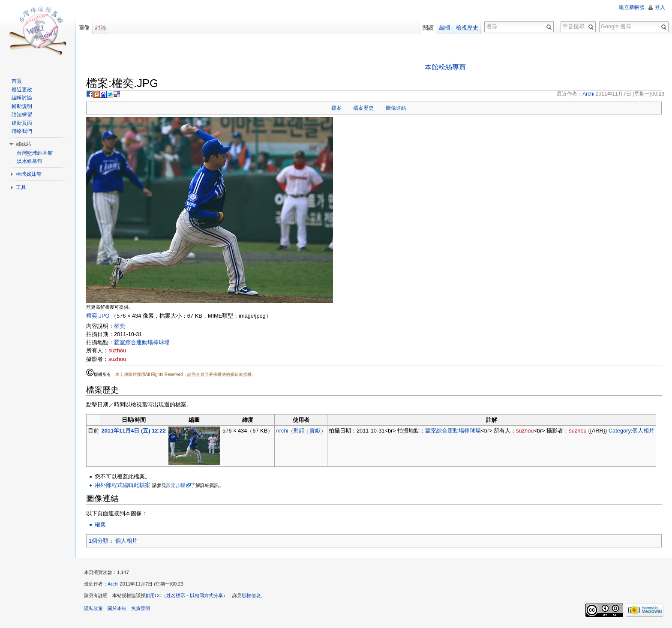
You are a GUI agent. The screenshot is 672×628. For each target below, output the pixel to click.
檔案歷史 (363, 108)
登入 (660, 7)
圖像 (84, 28)
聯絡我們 (22, 131)
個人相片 (126, 541)
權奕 (120, 326)
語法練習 (22, 114)
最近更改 (22, 90)
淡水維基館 (30, 161)
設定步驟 (176, 485)
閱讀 (428, 28)
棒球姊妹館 (29, 174)
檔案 (336, 108)
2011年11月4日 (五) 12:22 (134, 431)
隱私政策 (93, 608)
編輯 (445, 28)
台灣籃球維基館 (35, 153)
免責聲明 (141, 608)
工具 (21, 187)
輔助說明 (22, 106)
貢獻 (315, 431)
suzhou (117, 350)
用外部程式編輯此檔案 (123, 485)
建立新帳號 (632, 7)
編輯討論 (22, 98)
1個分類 (99, 541)
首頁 (17, 81)
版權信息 (251, 595)
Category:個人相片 (631, 431)
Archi (282, 431)
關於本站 (117, 608)
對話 (299, 431)
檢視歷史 (467, 28)
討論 (101, 28)
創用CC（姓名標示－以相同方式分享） (186, 595)
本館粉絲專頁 (445, 67)
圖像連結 (396, 108)
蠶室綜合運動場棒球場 (142, 342)
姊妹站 (24, 144)
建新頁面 (22, 123)
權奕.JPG (98, 316)
